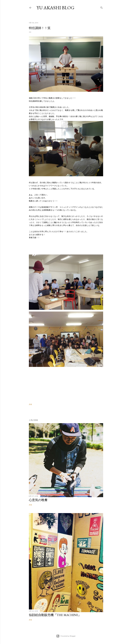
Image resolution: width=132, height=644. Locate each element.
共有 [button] (30, 404)
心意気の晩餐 (38, 500)
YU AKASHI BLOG (55, 8)
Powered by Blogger (66, 636)
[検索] (102, 7)
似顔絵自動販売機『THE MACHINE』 (55, 615)
